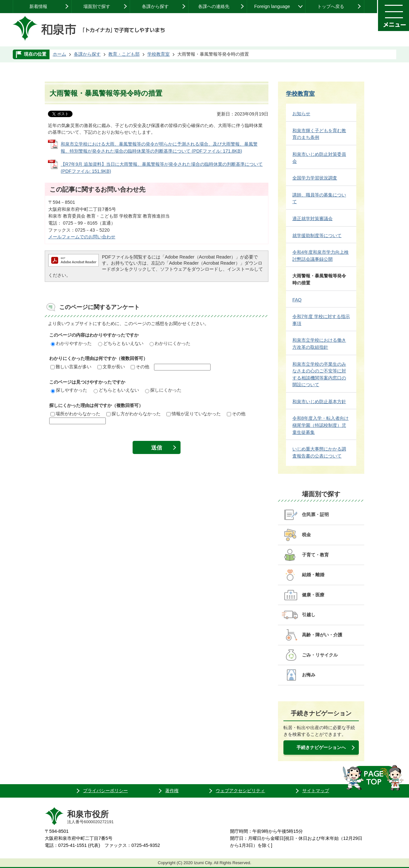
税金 (306, 535)
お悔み (309, 675)
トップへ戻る (331, 6)
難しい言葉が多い (71, 367)
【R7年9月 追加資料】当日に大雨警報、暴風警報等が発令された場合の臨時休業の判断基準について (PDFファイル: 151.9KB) (162, 168)
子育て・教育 (315, 555)
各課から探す (155, 6)
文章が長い (111, 367)
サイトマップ (316, 791)
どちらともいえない (121, 343)
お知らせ (301, 114)
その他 (140, 367)
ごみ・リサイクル (320, 655)
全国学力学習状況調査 (315, 178)
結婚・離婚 (313, 575)
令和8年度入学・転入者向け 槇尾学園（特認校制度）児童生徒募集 (320, 425)
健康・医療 (313, 595)
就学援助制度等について (317, 235)
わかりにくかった (170, 343)
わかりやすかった (71, 343)
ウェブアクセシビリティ (240, 791)
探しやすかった (69, 390)
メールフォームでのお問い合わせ (82, 237)
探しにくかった (163, 390)
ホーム (59, 54)
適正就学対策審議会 (313, 219)
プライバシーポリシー (105, 791)
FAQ (297, 300)
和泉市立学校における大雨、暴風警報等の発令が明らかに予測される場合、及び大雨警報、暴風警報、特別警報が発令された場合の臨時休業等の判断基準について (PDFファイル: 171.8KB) (159, 147)
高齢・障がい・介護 (322, 635)
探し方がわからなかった (134, 414)
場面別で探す (97, 6)
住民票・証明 (315, 514)
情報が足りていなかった (194, 414)
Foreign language (272, 6)
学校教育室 (158, 54)
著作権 (172, 791)
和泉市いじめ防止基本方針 (319, 402)
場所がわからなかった (75, 414)
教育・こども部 (124, 54)
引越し (309, 615)
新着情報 (38, 6)
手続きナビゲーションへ (321, 747)
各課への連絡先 (214, 6)
